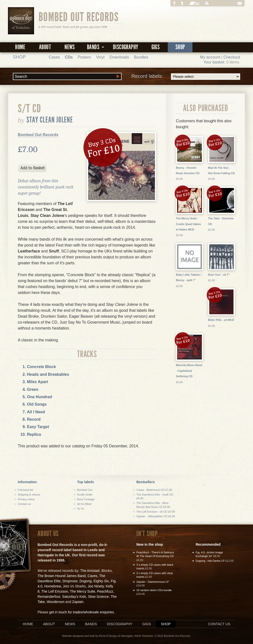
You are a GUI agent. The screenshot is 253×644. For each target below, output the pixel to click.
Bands (91, 624)
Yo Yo (81, 509)
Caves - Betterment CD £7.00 (154, 490)
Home (20, 47)
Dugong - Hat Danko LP (210, 561)
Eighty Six (101, 581)
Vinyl (100, 57)
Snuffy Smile (85, 495)
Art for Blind (84, 504)
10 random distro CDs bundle (154, 590)
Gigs (156, 47)
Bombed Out (85, 490)
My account (210, 57)
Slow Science (98, 597)
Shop (180, 47)
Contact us (24, 504)
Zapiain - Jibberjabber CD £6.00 (156, 516)
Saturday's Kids (74, 597)
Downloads (119, 57)
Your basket (214, 62)
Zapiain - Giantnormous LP (153, 582)
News (70, 47)
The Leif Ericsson (55, 591)
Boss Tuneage (86, 499)
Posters (84, 57)
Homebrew (53, 586)
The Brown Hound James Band (62, 576)
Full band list (25, 490)
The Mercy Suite (83, 591)
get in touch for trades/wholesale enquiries (82, 612)
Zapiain (78, 602)
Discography (126, 47)
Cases (54, 57)
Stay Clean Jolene (50, 120)
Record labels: (186, 77)
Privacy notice (26, 499)
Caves (92, 576)
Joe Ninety (96, 586)
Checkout (232, 57)
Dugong (86, 581)
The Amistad (90, 571)
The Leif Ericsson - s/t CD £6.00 (156, 512)
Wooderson (55, 602)
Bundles (141, 57)
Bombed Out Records (79, 17)
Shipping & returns (29, 495)
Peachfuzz (105, 591)
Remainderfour (49, 597)
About (45, 47)
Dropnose (70, 581)
